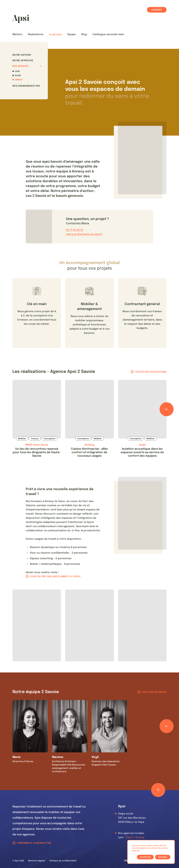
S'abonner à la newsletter (34, 843)
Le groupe (55, 34)
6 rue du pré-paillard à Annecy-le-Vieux (55, 577)
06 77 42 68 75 (74, 230)
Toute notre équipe (154, 692)
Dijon (18, 76)
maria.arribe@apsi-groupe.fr (84, 234)
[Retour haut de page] (158, 790)
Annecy (19, 80)
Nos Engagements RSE (26, 86)
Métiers (17, 34)
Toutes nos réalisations (151, 372)
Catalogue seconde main (108, 34)
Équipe (72, 34)
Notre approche (23, 61)
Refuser (163, 857)
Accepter (145, 857)
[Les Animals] (21, 19)
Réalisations (36, 34)
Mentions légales (37, 861)
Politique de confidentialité (63, 861)
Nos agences (27, 66)
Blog (84, 34)
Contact (157, 10)
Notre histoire (22, 55)
